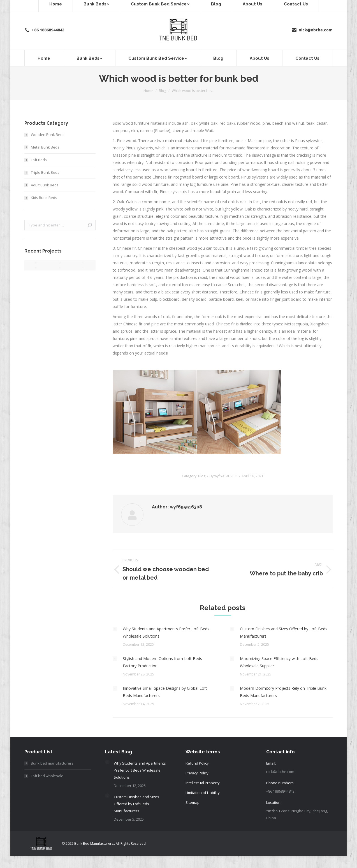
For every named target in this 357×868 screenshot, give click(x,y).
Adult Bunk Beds (45, 185)
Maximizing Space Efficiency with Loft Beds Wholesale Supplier (279, 662)
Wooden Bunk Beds (48, 135)
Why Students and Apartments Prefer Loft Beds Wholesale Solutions (166, 632)
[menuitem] (44, 58)
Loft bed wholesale (47, 776)
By (223, 476)
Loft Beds (39, 160)
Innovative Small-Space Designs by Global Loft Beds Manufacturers (165, 692)
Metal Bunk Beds (45, 147)
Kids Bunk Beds (44, 198)
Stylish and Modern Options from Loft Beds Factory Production (162, 662)
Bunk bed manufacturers (52, 763)
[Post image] (115, 629)
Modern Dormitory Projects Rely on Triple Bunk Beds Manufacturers (283, 692)
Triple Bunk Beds (45, 172)
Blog (202, 476)
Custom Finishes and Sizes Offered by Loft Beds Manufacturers (284, 632)
